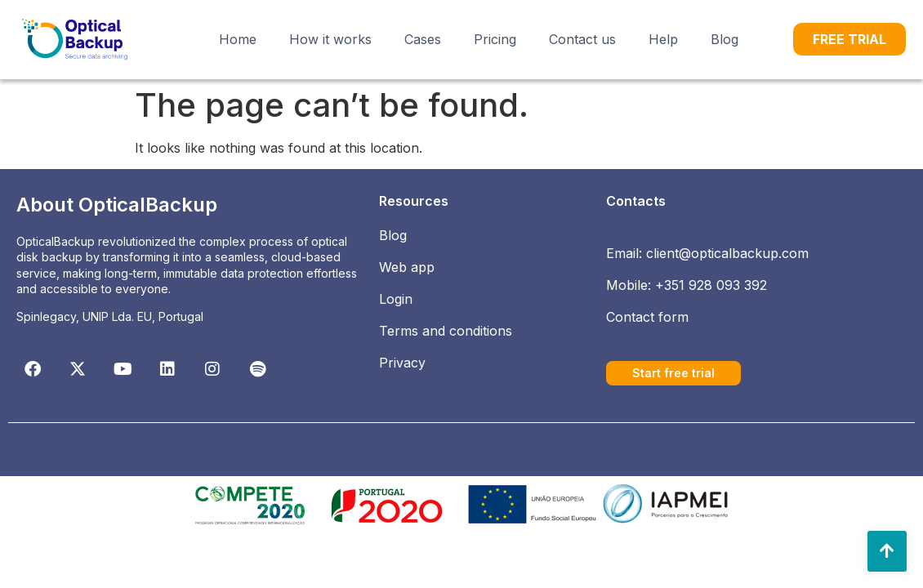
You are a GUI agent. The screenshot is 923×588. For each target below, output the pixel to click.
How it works (330, 39)
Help (663, 39)
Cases (423, 39)
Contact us (582, 39)
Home (238, 39)
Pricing (495, 39)
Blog (725, 39)
